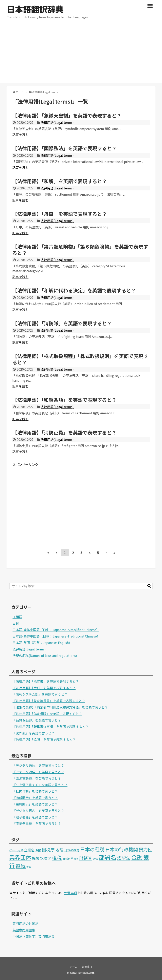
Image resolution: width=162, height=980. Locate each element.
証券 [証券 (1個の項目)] (76, 859)
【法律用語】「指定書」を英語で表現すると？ (46, 681)
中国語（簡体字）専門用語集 (34, 936)
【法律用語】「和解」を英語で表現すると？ (60, 181)
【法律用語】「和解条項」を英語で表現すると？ (64, 400)
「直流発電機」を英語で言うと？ (37, 823)
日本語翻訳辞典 (35, 9)
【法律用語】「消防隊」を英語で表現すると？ (62, 323)
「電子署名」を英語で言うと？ (35, 817)
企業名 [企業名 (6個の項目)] (29, 850)
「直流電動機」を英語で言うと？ (37, 778)
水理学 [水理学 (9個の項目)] (45, 858)
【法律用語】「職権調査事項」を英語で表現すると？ (50, 727)
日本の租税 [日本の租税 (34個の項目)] (92, 849)
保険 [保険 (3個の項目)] (38, 850)
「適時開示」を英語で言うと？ (35, 804)
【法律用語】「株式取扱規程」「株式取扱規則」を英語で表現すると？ (80, 359)
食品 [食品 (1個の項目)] (29, 867)
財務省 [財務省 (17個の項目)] (86, 858)
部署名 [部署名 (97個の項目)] (108, 857)
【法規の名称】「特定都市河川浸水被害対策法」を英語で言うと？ (60, 707)
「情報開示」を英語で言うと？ (35, 798)
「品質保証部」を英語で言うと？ (37, 720)
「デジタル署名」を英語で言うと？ (38, 811)
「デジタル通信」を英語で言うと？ (38, 765)
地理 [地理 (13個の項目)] (59, 850)
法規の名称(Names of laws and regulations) (45, 655)
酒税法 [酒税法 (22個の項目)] (124, 858)
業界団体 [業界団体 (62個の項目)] (20, 857)
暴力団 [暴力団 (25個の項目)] (146, 849)
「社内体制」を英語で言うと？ (35, 791)
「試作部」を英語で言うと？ (34, 733)
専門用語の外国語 (25, 923)
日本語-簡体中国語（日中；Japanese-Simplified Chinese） (56, 630)
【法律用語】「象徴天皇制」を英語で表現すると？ (67, 115)
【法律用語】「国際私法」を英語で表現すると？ (64, 148)
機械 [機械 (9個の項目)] (36, 858)
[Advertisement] (81, 55)
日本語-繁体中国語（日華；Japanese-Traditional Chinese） (56, 636)
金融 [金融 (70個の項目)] (137, 857)
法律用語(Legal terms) (57, 122)
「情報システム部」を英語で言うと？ (40, 694)
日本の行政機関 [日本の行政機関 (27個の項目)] (121, 849)
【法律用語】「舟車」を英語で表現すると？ (60, 214)
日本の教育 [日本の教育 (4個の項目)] (72, 850)
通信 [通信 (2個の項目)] (95, 859)
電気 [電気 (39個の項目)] (21, 866)
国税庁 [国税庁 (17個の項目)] (48, 849)
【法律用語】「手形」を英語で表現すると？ (44, 688)
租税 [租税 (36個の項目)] (57, 857)
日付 (16, 623)
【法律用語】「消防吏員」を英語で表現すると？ (64, 432)
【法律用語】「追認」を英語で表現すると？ (44, 739)
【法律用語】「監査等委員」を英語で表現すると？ (49, 701)
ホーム (74, 967)
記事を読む (20, 134)
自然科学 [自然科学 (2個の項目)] (68, 859)
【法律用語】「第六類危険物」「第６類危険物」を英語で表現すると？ (80, 250)
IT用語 (17, 617)
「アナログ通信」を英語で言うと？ (38, 772)
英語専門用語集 (24, 930)
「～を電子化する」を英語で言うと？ (40, 785)
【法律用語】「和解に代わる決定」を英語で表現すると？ (74, 290)
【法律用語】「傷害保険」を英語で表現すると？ (47, 714)
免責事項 (70, 893)
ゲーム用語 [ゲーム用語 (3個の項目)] (16, 850)
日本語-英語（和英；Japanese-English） (42, 643)
